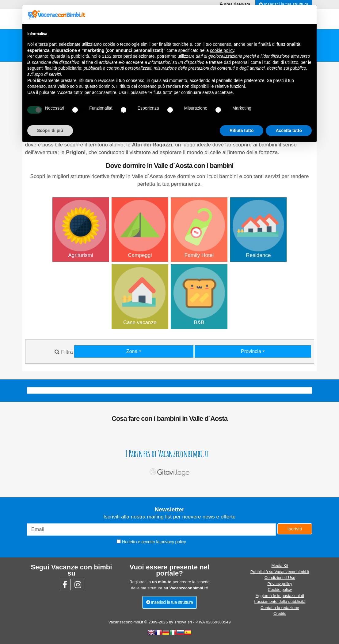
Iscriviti (295, 529)
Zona (133, 351)
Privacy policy (280, 584)
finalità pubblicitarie (63, 68)
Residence (258, 229)
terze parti (122, 56)
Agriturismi (81, 229)
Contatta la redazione (280, 608)
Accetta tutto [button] (289, 130)
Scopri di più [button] (50, 130)
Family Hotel (199, 229)
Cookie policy (280, 590)
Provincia (252, 351)
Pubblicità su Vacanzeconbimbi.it (280, 572)
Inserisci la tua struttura (170, 602)
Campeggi (140, 229)
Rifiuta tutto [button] (242, 130)
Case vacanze (140, 296)
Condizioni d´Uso (280, 578)
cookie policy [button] (222, 50)
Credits (280, 613)
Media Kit (280, 566)
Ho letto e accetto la (151, 542)
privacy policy (173, 542)
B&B (199, 296)
